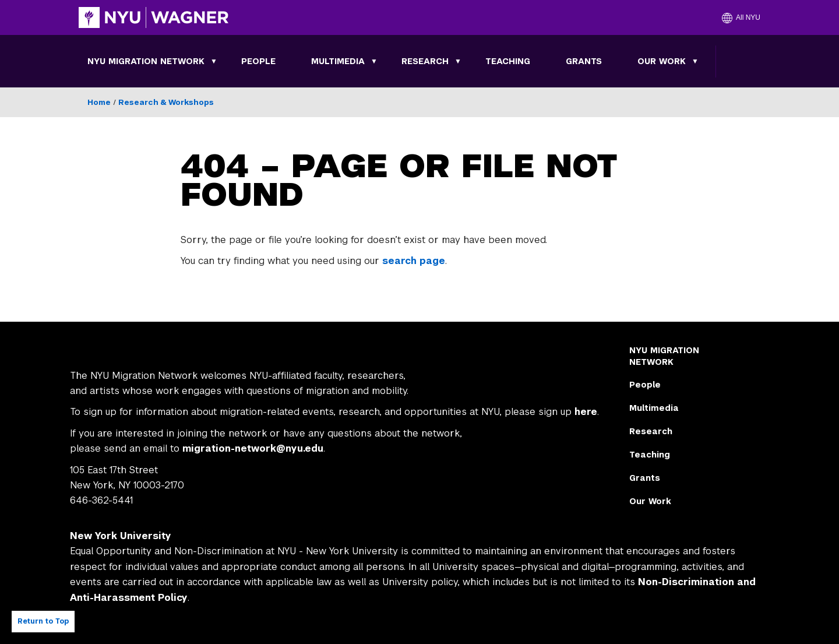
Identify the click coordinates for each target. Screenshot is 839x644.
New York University (121, 536)
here (586, 412)
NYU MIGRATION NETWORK (146, 61)
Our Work (662, 61)
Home (99, 102)
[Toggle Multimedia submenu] (374, 61)
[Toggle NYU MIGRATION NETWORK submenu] (214, 61)
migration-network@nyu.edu (253, 448)
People (258, 61)
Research (425, 61)
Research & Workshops (166, 102)
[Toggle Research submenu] (458, 61)
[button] (741, 17)
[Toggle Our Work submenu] (695, 61)
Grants (584, 61)
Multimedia (338, 61)
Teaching (508, 61)
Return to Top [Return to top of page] (43, 621)
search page (414, 261)
